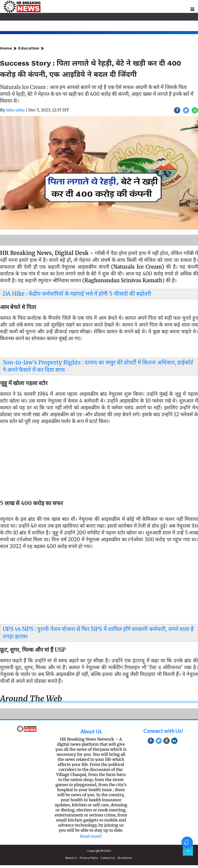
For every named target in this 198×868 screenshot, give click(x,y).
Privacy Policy (89, 858)
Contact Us (108, 858)
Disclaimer (125, 858)
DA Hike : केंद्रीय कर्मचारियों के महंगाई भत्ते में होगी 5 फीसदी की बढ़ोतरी (77, 294)
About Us (91, 731)
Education (29, 48)
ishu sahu (15, 110)
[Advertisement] (97, 463)
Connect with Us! (163, 731)
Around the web (31, 699)
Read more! (91, 836)
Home (6, 48)
